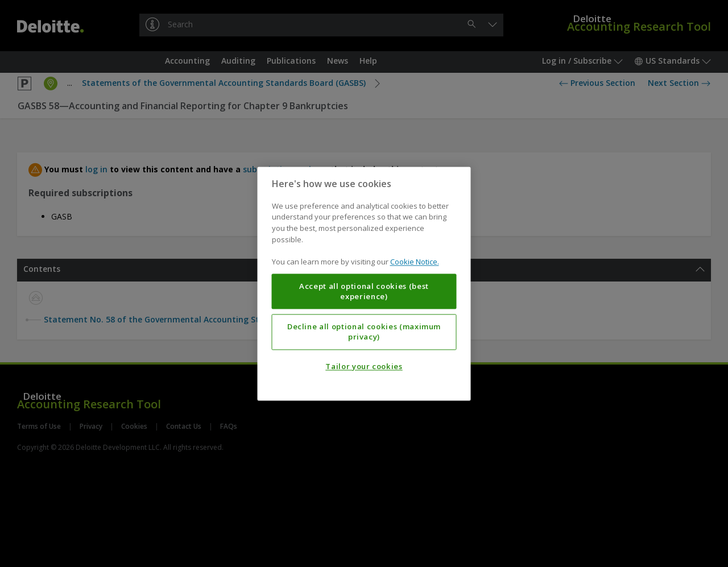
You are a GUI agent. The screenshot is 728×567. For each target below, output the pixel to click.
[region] (364, 283)
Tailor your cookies (364, 366)
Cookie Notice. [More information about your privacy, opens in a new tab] (415, 262)
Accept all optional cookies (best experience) (364, 291)
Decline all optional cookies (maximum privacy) (364, 332)
